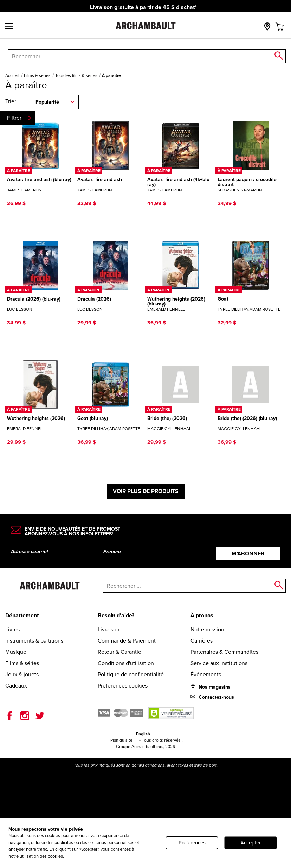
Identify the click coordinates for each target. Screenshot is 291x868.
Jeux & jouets (22, 674)
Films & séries (38, 75)
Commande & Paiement (127, 641)
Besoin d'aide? (116, 615)
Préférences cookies (123, 686)
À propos (202, 615)
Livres (12, 629)
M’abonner (248, 554)
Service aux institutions (219, 663)
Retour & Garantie (119, 652)
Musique (16, 652)
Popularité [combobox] (47, 102)
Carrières (202, 641)
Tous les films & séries (77, 75)
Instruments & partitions (34, 641)
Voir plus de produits (146, 491)
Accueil (13, 75)
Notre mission (207, 629)
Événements (206, 674)
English (143, 734)
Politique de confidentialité (131, 674)
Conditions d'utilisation (126, 663)
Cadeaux (16, 686)
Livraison (109, 629)
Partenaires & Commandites (224, 652)
